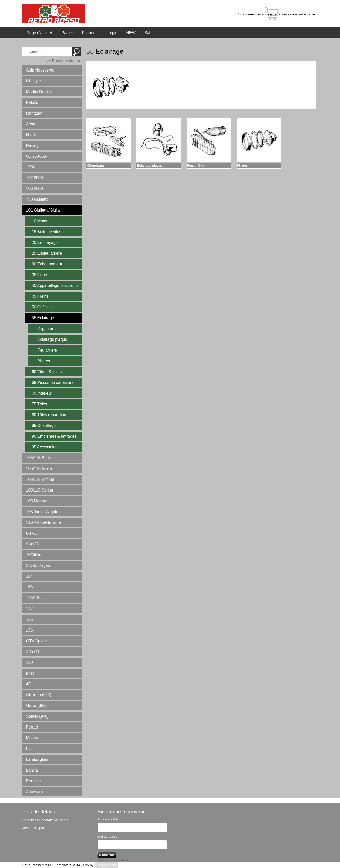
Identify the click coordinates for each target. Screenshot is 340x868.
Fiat (29, 749)
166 (29, 587)
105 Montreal (38, 501)
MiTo (30, 673)
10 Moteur (41, 221)
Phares (44, 361)
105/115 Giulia (39, 469)
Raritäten (34, 113)
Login (113, 33)
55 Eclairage (43, 318)
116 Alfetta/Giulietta (43, 522)
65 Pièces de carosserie (53, 382)
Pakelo (32, 102)
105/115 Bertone (41, 458)
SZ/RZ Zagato (39, 566)
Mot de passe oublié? (113, 860)
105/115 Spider (40, 490)
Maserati (34, 738)
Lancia (32, 770)
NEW (131, 33)
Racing (32, 146)
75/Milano (35, 555)
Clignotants (47, 329)
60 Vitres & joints (47, 372)
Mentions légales (35, 828)
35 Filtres (40, 275)
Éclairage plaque (52, 339)
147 (29, 609)
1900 (31, 167)
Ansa (31, 124)
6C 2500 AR (37, 156)
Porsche (33, 781)
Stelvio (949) (37, 716)
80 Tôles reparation (49, 415)
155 (29, 619)
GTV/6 (32, 533)
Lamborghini (37, 759)
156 (29, 630)
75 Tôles (39, 404)
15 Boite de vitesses (50, 232)
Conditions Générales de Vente (45, 820)
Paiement (90, 33)
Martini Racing (39, 92)
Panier (67, 33)
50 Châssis (42, 307)
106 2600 (34, 189)
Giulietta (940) (39, 695)
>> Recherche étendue (64, 61)
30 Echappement (47, 264)
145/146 (33, 598)
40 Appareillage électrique (55, 286)
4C (29, 684)
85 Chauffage (44, 426)
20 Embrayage (45, 242)
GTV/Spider (37, 641)
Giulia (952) (37, 706)
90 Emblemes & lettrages (54, 436)
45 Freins (40, 296)
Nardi (31, 135)
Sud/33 (32, 544)
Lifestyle (33, 81)
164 (29, 576)
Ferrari (32, 727)
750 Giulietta (37, 199)
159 (29, 662)
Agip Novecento (40, 70)
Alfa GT (33, 652)
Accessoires (37, 792)
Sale (148, 33)
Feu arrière (47, 350)
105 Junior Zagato (42, 512)
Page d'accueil (40, 33)
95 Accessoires (45, 447)
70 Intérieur (42, 393)
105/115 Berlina (40, 479)
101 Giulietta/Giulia (43, 210)
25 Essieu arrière (47, 253)
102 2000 (34, 178)
